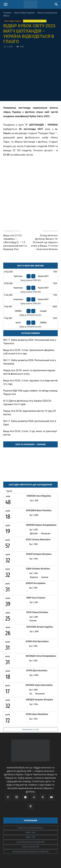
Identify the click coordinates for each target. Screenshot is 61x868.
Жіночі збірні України (24, 13)
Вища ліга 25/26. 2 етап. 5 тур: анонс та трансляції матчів (30, 433)
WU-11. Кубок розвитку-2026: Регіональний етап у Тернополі (30, 342)
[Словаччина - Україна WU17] (30, 299)
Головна (7, 13)
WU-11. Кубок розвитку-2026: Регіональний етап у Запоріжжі (30, 362)
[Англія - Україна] (30, 323)
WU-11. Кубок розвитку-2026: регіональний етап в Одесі (30, 423)
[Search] (56, 4)
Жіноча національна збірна (35, 21)
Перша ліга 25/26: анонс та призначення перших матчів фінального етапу (29, 372)
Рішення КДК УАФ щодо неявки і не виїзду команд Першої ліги (30, 392)
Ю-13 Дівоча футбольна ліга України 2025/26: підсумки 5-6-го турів (27, 403)
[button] (6, 4)
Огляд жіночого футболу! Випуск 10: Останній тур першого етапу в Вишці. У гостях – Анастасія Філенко (44, 242)
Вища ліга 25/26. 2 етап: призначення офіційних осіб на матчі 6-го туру (29, 352)
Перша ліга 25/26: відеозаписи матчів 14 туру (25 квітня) (30, 413)
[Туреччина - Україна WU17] (30, 276)
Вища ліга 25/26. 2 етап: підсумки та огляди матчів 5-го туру (30, 382)
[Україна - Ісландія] (30, 311)
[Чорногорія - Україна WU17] (30, 288)
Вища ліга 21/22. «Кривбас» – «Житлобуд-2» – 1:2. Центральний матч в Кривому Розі (15, 242)
